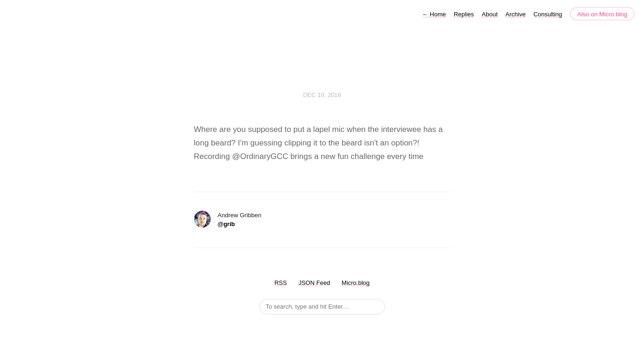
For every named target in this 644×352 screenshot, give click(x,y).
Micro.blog (356, 283)
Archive (516, 14)
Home (434, 14)
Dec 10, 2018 (322, 95)
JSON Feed (314, 283)
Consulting (548, 14)
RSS (280, 283)
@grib (226, 224)
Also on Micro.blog (602, 14)
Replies (464, 14)
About (490, 14)
